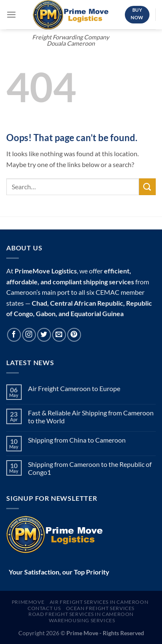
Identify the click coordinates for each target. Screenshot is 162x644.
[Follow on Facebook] (14, 335)
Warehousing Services (82, 620)
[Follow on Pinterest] (74, 335)
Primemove (28, 602)
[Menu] (11, 14)
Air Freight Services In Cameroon (99, 602)
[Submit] (147, 187)
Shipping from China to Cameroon (77, 440)
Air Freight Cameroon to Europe (74, 388)
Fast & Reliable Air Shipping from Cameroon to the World (91, 417)
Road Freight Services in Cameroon (81, 614)
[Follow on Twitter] (44, 335)
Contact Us (44, 608)
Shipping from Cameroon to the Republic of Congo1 (90, 468)
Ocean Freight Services (100, 608)
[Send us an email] (59, 335)
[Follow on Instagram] (29, 335)
